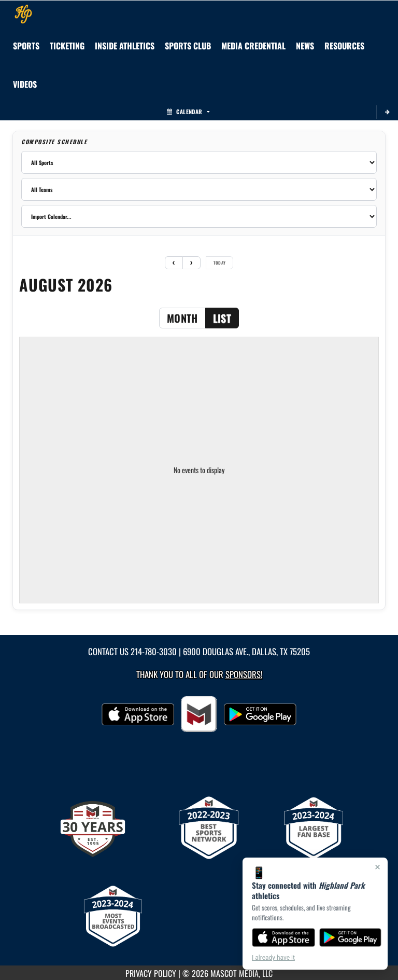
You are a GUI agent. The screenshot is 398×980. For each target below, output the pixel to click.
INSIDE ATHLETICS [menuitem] (125, 46)
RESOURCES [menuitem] (344, 46)
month (182, 318)
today (220, 263)
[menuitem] (188, 46)
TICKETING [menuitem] (67, 46)
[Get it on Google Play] (351, 937)
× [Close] (378, 867)
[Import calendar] (199, 216)
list (222, 318)
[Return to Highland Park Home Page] (23, 13)
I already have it (273, 958)
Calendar (188, 112)
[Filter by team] (199, 189)
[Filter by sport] (199, 162)
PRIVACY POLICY (151, 973)
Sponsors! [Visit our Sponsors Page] (244, 674)
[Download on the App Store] (283, 937)
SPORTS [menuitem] (26, 46)
